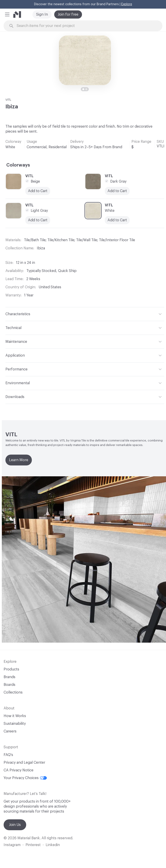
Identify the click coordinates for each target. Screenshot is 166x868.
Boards (9, 685)
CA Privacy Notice (19, 770)
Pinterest (33, 845)
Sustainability (15, 724)
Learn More (19, 460)
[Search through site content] (85, 26)
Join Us (15, 825)
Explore (127, 4)
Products (11, 669)
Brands (9, 677)
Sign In (42, 14)
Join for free (68, 14)
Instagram (12, 845)
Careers (10, 731)
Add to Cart (38, 191)
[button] (7, 14)
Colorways (18, 165)
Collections (13, 692)
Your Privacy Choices (25, 778)
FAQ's (8, 755)
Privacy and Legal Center (24, 763)
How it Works (15, 716)
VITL (8, 100)
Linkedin (53, 845)
